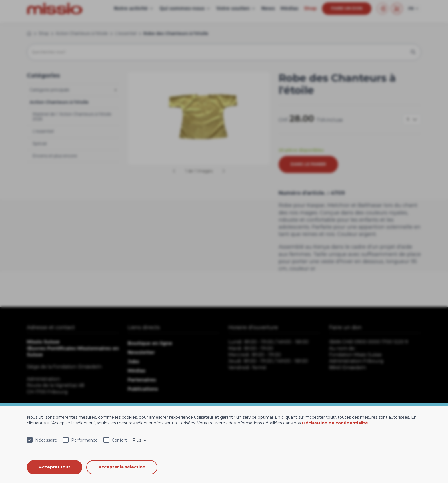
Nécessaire (46, 440)
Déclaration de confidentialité (335, 423)
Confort (119, 440)
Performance (84, 440)
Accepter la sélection (122, 467)
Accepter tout (55, 467)
